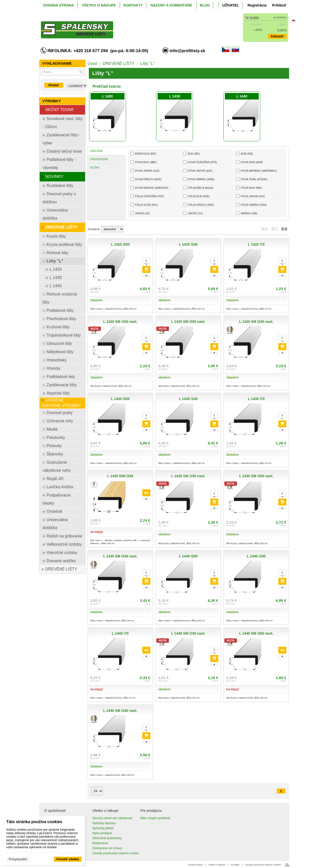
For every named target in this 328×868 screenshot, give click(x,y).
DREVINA (96, 151)
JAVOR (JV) (193, 213)
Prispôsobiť (18, 859)
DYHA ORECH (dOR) (146, 179)
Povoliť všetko (68, 859)
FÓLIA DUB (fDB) (196, 196)
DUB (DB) (245, 154)
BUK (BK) (191, 154)
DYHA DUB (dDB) (249, 162)
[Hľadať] (81, 72)
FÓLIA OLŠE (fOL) (144, 205)
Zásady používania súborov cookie (116, 853)
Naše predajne (102, 833)
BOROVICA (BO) (143, 154)
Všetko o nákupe (217, 865)
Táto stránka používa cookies (34, 822)
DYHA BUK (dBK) (144, 162)
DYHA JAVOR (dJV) (198, 171)
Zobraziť (277, 36)
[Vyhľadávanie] (62, 72)
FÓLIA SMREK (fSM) (251, 205)
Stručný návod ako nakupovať (112, 818)
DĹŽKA (95, 167)
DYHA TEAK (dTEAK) (252, 179)
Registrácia (257, 5)
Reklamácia (100, 843)
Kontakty (235, 865)
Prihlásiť (279, 5)
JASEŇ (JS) (140, 213)
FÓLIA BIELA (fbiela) (198, 188)
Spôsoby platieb (103, 828)
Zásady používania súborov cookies (263, 865)
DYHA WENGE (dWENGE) (149, 188)
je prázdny (280, 17)
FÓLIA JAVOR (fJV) (250, 196)
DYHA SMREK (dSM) (199, 179)
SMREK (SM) (247, 213)
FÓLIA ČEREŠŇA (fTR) (147, 196)
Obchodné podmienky (107, 838)
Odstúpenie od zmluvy (107, 848)
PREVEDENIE (99, 159)
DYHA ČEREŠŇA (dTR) (200, 162)
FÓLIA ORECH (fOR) (199, 205)
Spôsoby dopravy (104, 823)
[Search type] (77, 86)
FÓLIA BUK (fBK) (249, 188)
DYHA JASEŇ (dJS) (145, 171)
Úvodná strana (195, 865)
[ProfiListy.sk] (133, 26)
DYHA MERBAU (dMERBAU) (256, 171)
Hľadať (54, 85)
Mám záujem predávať (155, 818)
